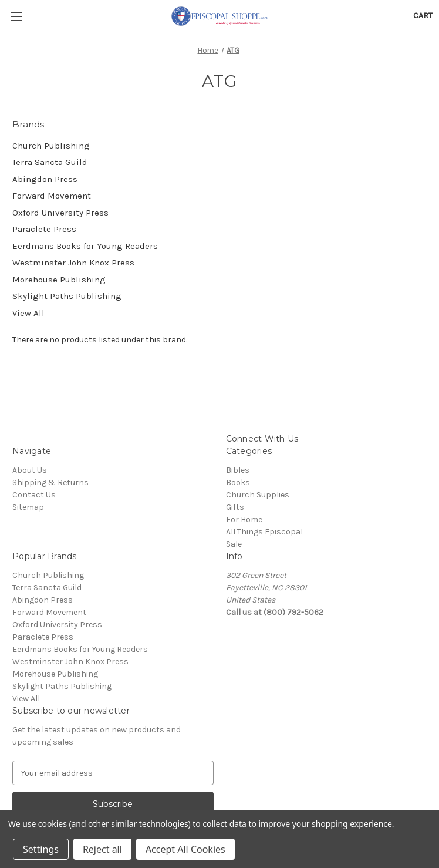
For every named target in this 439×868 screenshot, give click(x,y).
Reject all (102, 849)
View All (28, 313)
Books (238, 482)
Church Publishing (51, 146)
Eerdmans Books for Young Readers (85, 246)
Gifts (235, 507)
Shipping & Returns (50, 482)
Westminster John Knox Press (73, 263)
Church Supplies (258, 495)
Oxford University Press (60, 213)
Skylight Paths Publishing (67, 296)
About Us (30, 470)
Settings (41, 849)
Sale (234, 544)
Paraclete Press (44, 229)
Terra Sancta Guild (50, 162)
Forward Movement (52, 196)
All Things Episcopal (264, 532)
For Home (244, 519)
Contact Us (34, 495)
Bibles (238, 470)
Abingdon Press (45, 179)
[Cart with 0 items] (423, 16)
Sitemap (28, 507)
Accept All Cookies (185, 849)
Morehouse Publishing (59, 280)
